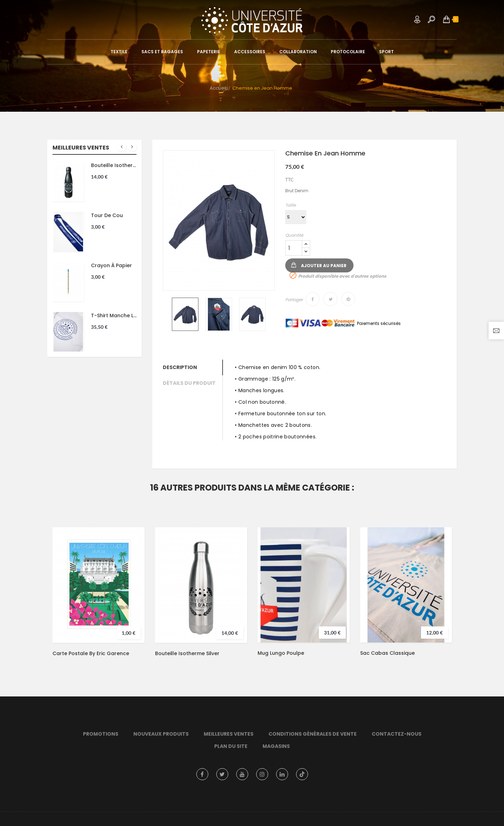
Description (180, 367)
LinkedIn (282, 774)
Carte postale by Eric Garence (91, 653)
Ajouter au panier (324, 266)
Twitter (222, 774)
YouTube (242, 774)
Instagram (262, 774)
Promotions (101, 734)
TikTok (302, 774)
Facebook (202, 774)
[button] (446, 19)
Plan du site (231, 746)
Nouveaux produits (161, 734)
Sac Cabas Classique (387, 653)
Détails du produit (189, 383)
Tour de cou (107, 215)
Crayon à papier (111, 265)
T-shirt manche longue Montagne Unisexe (114, 315)
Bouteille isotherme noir (114, 165)
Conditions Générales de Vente (313, 734)
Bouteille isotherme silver (187, 653)
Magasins (276, 746)
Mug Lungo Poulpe (281, 653)
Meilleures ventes (229, 734)
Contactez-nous (397, 734)
